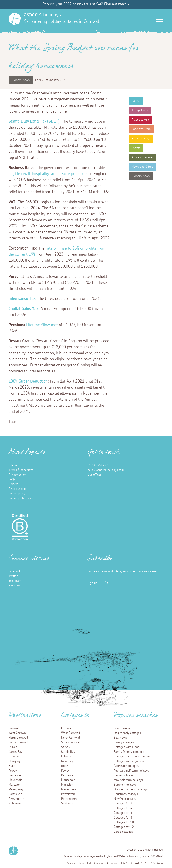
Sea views (120, 738)
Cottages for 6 (123, 813)
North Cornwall (18, 738)
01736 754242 (98, 465)
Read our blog (17, 489)
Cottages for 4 (123, 808)
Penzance (15, 775)
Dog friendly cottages (127, 733)
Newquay (14, 761)
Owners (13, 484)
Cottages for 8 (123, 818)
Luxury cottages (124, 742)
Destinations (25, 716)
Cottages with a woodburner (132, 757)
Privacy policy (17, 475)
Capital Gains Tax (23, 309)
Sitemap (14, 465)
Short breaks (122, 728)
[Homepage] (15, 19)
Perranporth (16, 799)
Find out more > (117, 4)
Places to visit (140, 120)
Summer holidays (125, 785)
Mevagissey (16, 789)
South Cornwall (18, 742)
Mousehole (15, 780)
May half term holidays (128, 780)
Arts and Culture (142, 157)
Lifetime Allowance (42, 325)
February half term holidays (131, 771)
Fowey (13, 771)
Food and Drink (141, 129)
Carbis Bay (15, 752)
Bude (12, 766)
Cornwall (14, 728)
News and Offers (142, 167)
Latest (136, 101)
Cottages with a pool (127, 747)
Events (136, 148)
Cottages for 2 (123, 804)
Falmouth (14, 757)
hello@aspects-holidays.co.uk (106, 470)
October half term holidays (131, 789)
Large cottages (123, 832)
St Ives (13, 747)
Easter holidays (124, 775)
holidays (42, 15)
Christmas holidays (126, 794)
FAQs (12, 479)
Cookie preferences (21, 498)
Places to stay (141, 139)
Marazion (14, 785)
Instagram (15, 581)
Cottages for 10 (124, 822)
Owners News (141, 176)
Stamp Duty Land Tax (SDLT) (34, 122)
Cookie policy (17, 494)
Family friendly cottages (129, 752)
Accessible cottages (126, 766)
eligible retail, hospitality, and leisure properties (48, 174)
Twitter (13, 576)
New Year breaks (125, 799)
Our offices (95, 475)
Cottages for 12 (124, 827)
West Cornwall (18, 733)
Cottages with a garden (129, 761)
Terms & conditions (21, 470)
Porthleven (15, 794)
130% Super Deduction (28, 381)
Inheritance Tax (22, 299)
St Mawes (15, 804)
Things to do (140, 110)
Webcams (15, 586)
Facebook (15, 571)
